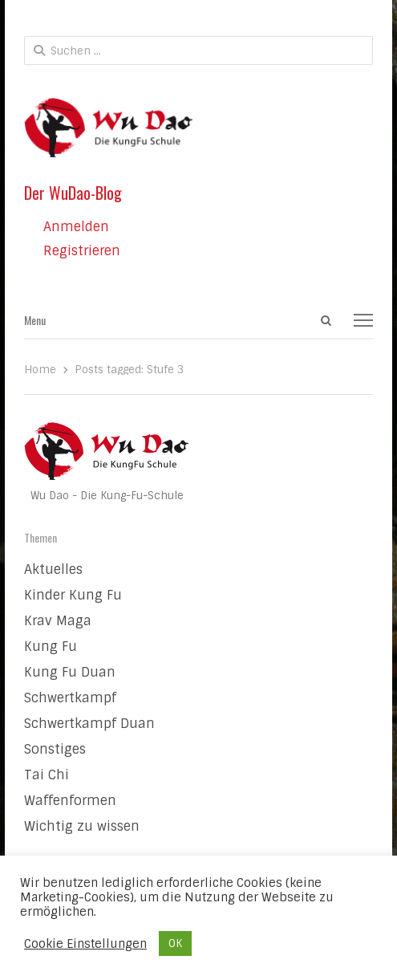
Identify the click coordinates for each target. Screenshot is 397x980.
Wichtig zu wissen (82, 826)
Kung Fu (51, 647)
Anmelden (76, 227)
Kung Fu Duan (70, 672)
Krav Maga (58, 621)
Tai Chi (47, 775)
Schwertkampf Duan (89, 724)
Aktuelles (53, 569)
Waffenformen (70, 801)
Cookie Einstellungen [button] (85, 944)
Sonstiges (55, 749)
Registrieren (82, 251)
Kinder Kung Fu (73, 595)
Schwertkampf (70, 698)
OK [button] (175, 943)
